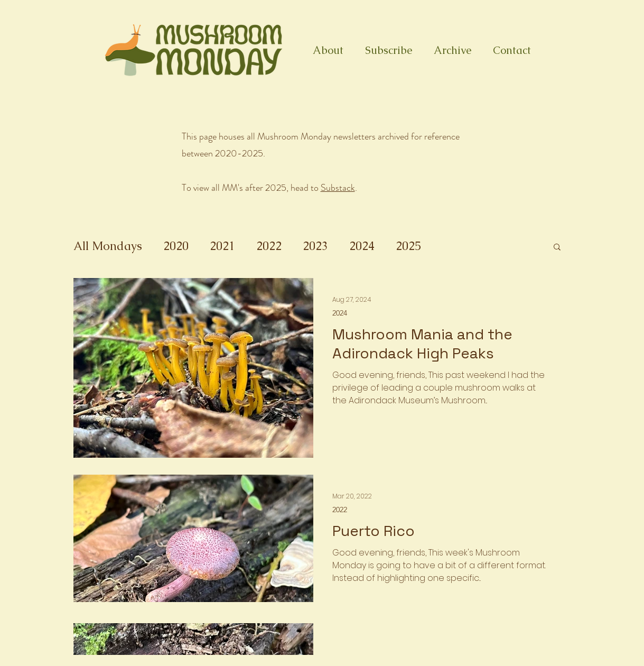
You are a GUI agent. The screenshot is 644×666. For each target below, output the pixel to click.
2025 (408, 246)
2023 (315, 246)
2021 (222, 246)
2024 (362, 246)
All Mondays (108, 246)
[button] (557, 248)
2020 (176, 246)
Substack (338, 188)
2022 (269, 246)
